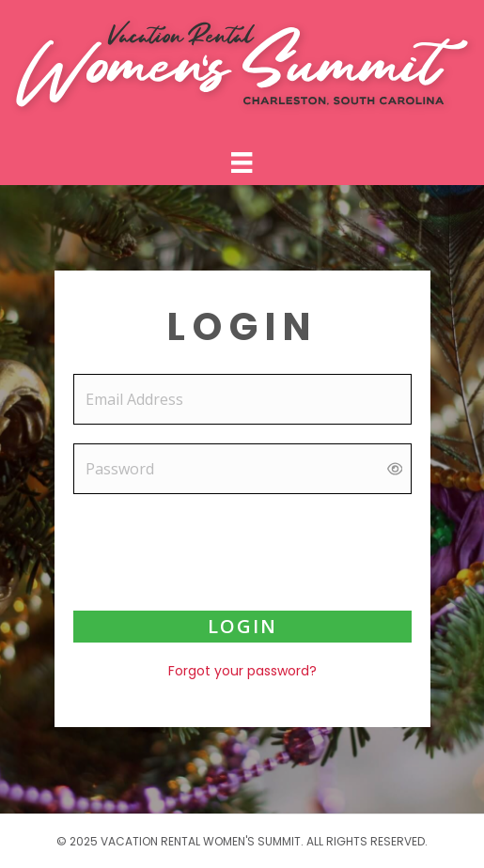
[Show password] (395, 469)
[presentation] (242, 550)
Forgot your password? (242, 671)
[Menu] (242, 163)
